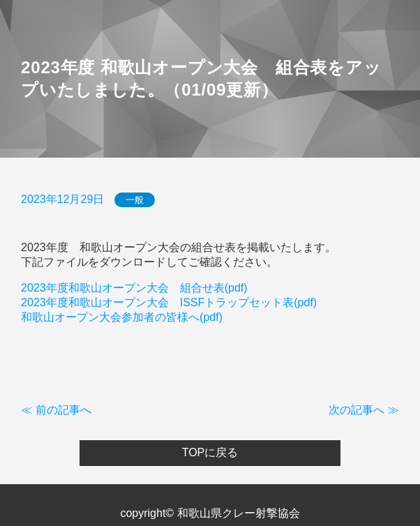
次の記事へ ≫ (363, 410)
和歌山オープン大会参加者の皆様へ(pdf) (122, 317)
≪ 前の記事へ (56, 410)
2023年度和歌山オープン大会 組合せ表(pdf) (134, 288)
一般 (135, 200)
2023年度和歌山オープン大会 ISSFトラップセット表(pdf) (169, 302)
